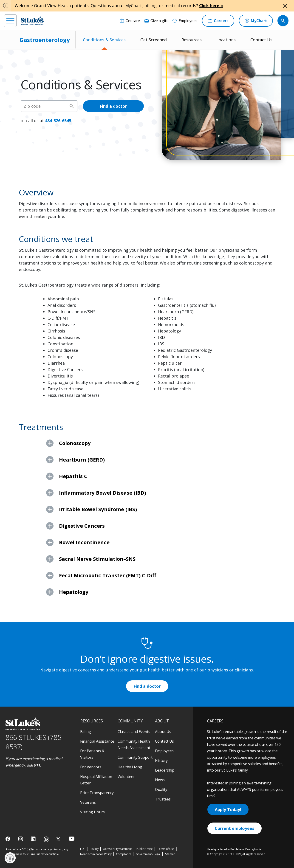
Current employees (235, 828)
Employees (164, 751)
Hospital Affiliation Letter (96, 780)
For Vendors (91, 767)
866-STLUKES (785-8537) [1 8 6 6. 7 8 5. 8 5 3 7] (34, 742)
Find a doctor (113, 106)
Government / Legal (148, 854)
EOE (83, 849)
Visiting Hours (92, 812)
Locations (226, 40)
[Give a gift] (156, 21)
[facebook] (8, 839)
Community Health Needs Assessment (134, 744)
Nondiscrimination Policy (96, 854)
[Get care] (130, 21)
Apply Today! (228, 809)
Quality (161, 789)
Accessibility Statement (117, 849)
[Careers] (218, 21)
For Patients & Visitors (92, 754)
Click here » (211, 6)
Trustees (163, 799)
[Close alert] (285, 6)
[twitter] (59, 839)
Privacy (94, 849)
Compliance (124, 854)
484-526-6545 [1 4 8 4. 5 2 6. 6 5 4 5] (58, 121)
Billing (86, 732)
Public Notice (145, 849)
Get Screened (154, 40)
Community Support (135, 757)
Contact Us (261, 40)
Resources (192, 40)
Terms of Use (166, 849)
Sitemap (170, 854)
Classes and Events (134, 732)
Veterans (88, 802)
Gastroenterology (45, 40)
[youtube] (72, 838)
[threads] (46, 839)
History (161, 761)
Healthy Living (130, 767)
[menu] (10, 21)
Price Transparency (97, 793)
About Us (163, 732)
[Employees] (185, 21)
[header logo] (32, 21)
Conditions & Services (104, 40)
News (160, 780)
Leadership (165, 770)
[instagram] (21, 839)
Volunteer (126, 777)
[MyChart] (256, 21)
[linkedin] (34, 839)
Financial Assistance (97, 741)
